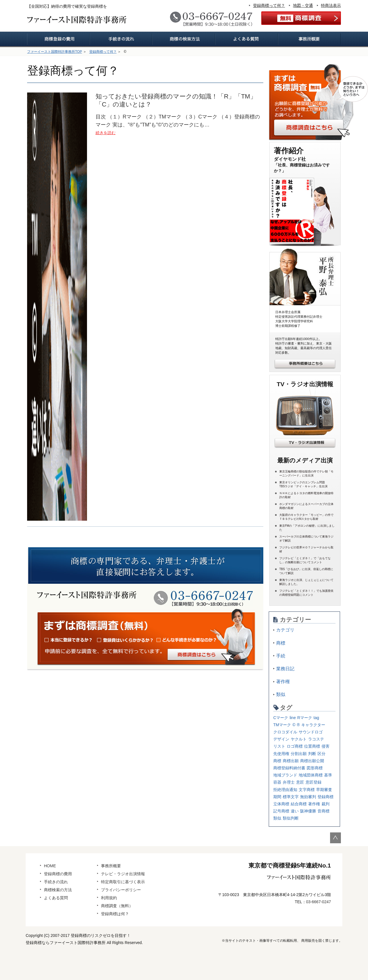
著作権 (283, 682)
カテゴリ (285, 630)
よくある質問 (56, 898)
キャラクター (313, 725)
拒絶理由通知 (285, 790)
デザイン (281, 739)
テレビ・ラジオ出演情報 (123, 874)
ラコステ (316, 739)
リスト (279, 746)
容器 (277, 782)
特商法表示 (331, 5)
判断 (312, 754)
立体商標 (281, 804)
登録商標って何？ (269, 5)
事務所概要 (111, 866)
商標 (281, 643)
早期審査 (324, 790)
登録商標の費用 (58, 874)
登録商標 (325, 797)
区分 (322, 754)
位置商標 (312, 746)
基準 (328, 775)
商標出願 (291, 761)
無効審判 (308, 797)
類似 (281, 694)
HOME (50, 866)
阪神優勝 (308, 811)
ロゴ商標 (295, 746)
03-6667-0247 (319, 902)
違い (295, 811)
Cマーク (281, 718)
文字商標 (307, 790)
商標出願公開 (312, 761)
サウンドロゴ (311, 732)
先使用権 (281, 754)
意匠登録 (314, 782)
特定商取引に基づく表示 (123, 882)
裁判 (325, 804)
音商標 (323, 811)
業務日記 (285, 669)
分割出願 (299, 754)
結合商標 (299, 804)
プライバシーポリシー (121, 890)
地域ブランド (285, 775)
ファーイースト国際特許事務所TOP (54, 52)
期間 (277, 797)
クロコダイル (285, 732)
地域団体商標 (311, 775)
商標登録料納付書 (289, 768)
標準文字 (291, 797)
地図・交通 (303, 5)
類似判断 (291, 818)
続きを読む (106, 133)
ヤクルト (299, 739)
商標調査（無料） (117, 906)
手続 (281, 656)
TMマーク (282, 725)
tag (316, 718)
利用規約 (109, 898)
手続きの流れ (56, 882)
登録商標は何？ (115, 914)
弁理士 (289, 782)
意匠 (300, 782)
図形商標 (315, 768)
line (293, 718)
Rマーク (305, 718)
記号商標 (281, 811)
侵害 (325, 746)
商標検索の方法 (58, 890)
